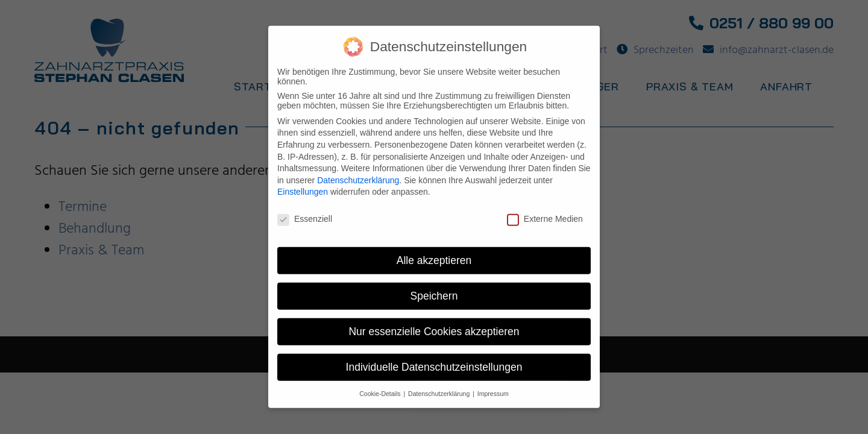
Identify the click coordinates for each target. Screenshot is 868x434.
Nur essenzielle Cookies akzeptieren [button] (434, 324)
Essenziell (305, 211)
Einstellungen (303, 184)
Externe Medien (545, 211)
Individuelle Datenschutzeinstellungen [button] (434, 359)
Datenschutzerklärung (358, 172)
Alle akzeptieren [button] (434, 253)
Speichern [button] (434, 288)
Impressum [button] (493, 386)
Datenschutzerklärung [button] (440, 386)
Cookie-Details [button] (381, 386)
